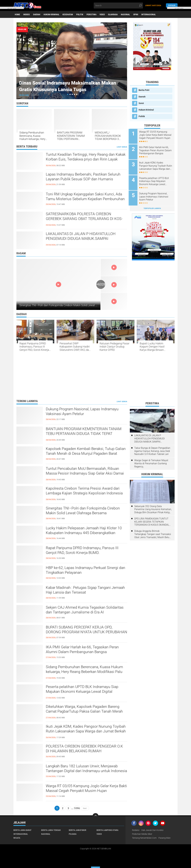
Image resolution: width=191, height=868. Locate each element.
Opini (138, 15)
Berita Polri (144, 90)
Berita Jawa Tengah (51, 830)
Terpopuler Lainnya (152, 207)
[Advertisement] (95, 376)
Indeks (27, 15)
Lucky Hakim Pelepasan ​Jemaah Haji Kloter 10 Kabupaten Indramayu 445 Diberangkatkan (85, 531)
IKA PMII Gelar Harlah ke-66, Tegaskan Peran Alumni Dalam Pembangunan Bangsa (156, 150)
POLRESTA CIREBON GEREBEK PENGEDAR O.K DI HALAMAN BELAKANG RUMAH (86, 749)
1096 (77, 808)
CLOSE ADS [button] (12, 8)
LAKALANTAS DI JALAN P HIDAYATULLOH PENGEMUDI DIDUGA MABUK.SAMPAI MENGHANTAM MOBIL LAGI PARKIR (82, 239)
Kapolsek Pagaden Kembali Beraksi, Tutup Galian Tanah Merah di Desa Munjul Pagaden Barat (83, 454)
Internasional (151, 15)
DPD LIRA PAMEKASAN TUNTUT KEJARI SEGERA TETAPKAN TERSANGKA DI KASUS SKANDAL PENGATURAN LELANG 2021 (152, 522)
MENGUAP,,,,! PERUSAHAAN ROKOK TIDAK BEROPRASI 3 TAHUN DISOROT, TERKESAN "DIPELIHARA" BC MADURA (108, 136)
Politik (81, 15)
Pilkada (73, 834)
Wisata (17, 838)
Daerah (37, 15)
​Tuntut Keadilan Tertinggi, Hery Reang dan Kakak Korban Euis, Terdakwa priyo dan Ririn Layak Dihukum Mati (83, 160)
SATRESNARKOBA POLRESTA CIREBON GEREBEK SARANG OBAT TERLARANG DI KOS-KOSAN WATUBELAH (85, 219)
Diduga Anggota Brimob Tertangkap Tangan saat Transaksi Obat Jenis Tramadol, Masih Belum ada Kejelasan (153, 534)
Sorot (141, 103)
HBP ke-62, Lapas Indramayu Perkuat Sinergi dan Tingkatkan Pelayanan (83, 570)
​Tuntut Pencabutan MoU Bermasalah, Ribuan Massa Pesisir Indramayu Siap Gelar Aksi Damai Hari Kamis (86, 474)
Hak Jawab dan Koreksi (152, 830)
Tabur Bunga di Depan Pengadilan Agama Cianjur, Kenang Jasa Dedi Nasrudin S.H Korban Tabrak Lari (152, 451)
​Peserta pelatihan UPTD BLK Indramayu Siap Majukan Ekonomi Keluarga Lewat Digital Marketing (155, 180)
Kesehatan (69, 15)
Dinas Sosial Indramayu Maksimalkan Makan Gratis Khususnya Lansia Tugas (66, 86)
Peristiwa (93, 15)
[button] (68, 94)
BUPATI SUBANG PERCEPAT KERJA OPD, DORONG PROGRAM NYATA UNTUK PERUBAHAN (80, 633)
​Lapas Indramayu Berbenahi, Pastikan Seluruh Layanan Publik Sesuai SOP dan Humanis (84, 177)
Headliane (24, 95)
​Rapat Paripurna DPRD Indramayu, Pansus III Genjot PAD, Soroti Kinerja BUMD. (34, 347)
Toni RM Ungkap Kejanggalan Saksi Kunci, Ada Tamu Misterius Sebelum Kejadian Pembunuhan (86, 197)
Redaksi (136, 830)
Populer (172, 5)
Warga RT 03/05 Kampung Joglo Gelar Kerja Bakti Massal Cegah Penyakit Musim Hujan (154, 135)
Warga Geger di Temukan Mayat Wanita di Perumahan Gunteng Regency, (151, 463)
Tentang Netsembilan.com (144, 838)
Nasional (127, 15)
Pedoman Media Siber (142, 834)
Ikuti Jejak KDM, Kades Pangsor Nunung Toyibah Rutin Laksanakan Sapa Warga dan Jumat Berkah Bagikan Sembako (154, 165)
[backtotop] (95, 816)
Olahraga (114, 15)
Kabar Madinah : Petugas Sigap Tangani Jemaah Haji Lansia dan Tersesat (86, 590)
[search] (118, 6)
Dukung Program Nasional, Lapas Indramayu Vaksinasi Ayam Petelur (155, 195)
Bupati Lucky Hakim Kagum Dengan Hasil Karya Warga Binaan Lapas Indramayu (152, 347)
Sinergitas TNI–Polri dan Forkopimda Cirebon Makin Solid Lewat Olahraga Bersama (68, 305)
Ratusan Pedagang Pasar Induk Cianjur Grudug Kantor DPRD (114, 347)
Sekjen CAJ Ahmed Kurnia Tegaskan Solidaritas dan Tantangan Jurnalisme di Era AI (86, 610)
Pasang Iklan (165, 838)
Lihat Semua (122, 147)
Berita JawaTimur (78, 830)
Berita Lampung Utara (107, 830)
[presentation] (119, 30)
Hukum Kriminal (52, 15)
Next (85, 808)
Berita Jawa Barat (22, 830)
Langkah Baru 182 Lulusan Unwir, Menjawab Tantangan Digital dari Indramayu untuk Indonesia (83, 771)
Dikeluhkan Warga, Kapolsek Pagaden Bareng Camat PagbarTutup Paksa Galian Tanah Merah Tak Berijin (86, 712)
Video (104, 15)
